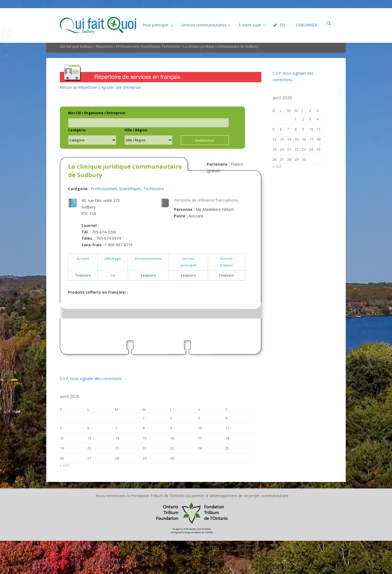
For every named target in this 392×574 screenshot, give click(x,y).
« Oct (65, 465)
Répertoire (104, 46)
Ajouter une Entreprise (121, 87)
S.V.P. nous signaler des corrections (91, 379)
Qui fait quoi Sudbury (76, 46)
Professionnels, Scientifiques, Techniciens (148, 46)
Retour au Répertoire (78, 87)
